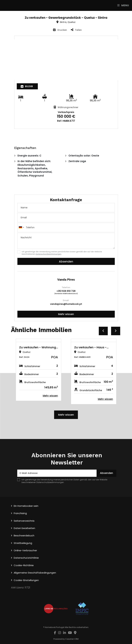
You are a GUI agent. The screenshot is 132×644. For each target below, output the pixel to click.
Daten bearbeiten (24, 528)
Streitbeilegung (23, 543)
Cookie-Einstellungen (26, 580)
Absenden (66, 262)
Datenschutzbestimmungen (49, 254)
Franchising (20, 513)
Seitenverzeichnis (24, 521)
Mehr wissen (66, 314)
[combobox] (66, 227)
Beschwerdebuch (24, 535)
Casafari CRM (72, 639)
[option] (39, 370)
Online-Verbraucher (25, 550)
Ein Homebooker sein (26, 506)
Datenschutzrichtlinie (26, 558)
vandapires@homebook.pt (66, 304)
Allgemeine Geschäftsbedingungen (35, 573)
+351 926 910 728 (66, 291)
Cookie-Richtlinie (24, 565)
